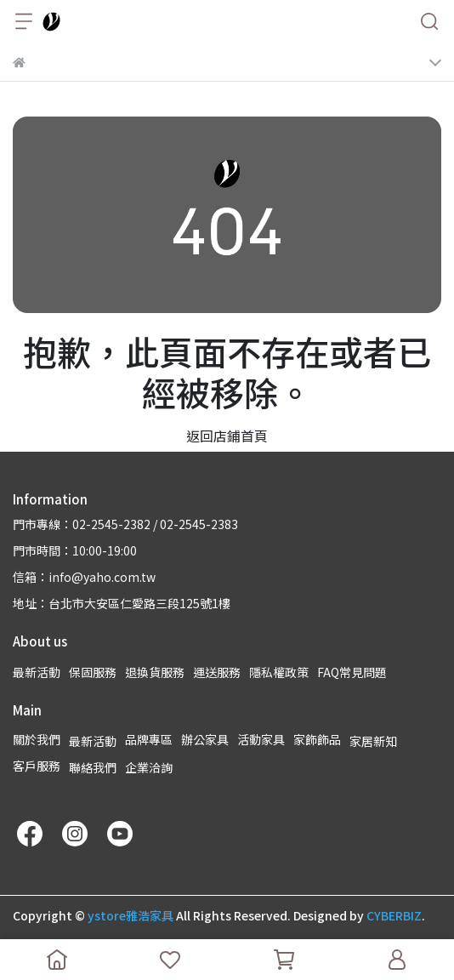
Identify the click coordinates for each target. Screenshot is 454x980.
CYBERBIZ (394, 915)
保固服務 (93, 672)
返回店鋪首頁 (227, 436)
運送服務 (217, 672)
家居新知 (373, 741)
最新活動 (37, 672)
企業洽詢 (149, 767)
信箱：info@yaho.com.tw (84, 577)
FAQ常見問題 (352, 672)
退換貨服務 (155, 672)
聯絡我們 (93, 767)
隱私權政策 (279, 672)
